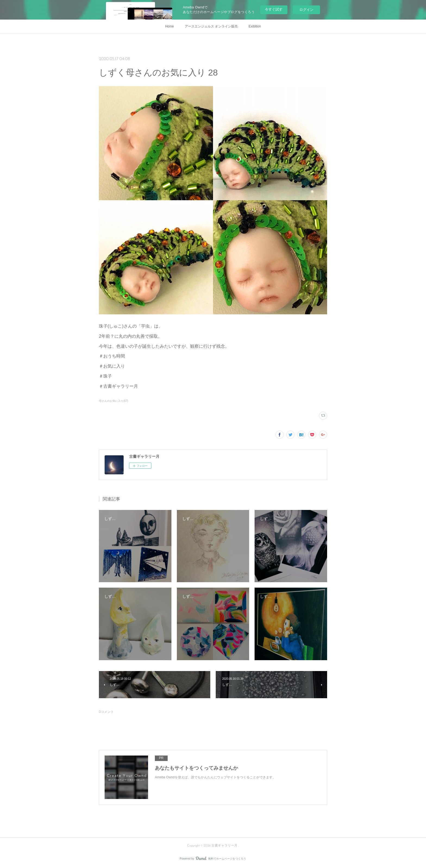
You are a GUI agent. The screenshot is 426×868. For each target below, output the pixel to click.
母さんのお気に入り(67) (114, 401)
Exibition (255, 26)
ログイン (306, 10)
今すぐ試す (274, 9)
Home (170, 26)
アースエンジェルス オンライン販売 (211, 26)
